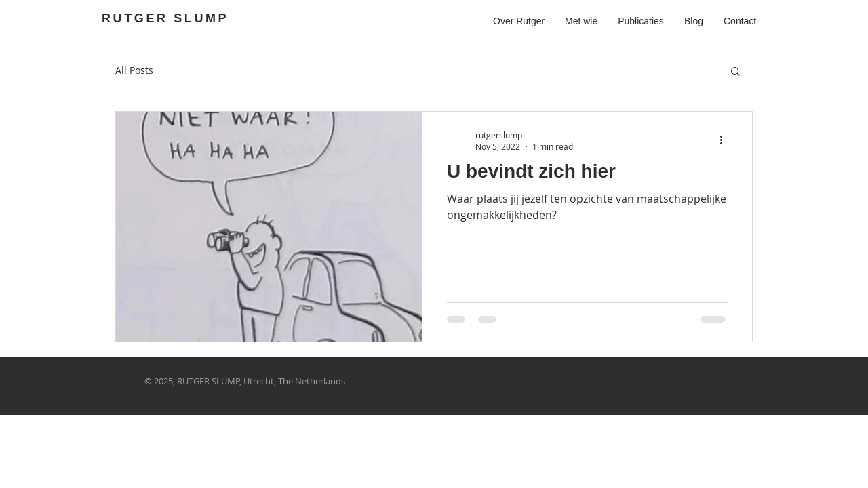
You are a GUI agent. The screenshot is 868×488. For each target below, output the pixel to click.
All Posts (134, 70)
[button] (735, 72)
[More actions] (726, 140)
